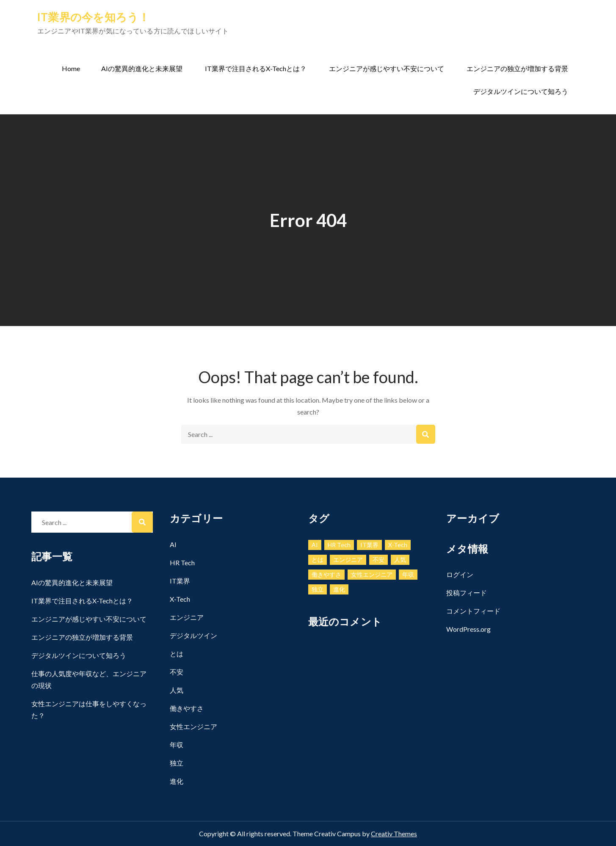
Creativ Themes (394, 834)
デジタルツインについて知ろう (521, 91)
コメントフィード (473, 611)
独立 (177, 763)
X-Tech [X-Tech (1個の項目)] (398, 545)
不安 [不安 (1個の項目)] (378, 560)
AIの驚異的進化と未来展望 (142, 68)
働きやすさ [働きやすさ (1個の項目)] (326, 574)
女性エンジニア (193, 726)
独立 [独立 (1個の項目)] (318, 589)
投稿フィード (467, 593)
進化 (177, 781)
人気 (177, 690)
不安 (177, 672)
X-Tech (180, 599)
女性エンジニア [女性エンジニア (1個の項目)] (372, 574)
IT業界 (180, 581)
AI (173, 544)
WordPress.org (468, 629)
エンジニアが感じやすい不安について (387, 68)
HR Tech (182, 563)
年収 (177, 745)
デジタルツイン (193, 635)
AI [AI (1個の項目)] (315, 545)
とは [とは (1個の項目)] (318, 560)
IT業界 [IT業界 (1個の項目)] (369, 545)
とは (177, 654)
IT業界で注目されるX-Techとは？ (256, 68)
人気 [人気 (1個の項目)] (400, 560)
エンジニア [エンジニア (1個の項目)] (348, 560)
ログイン (460, 574)
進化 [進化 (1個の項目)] (339, 589)
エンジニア (187, 617)
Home (71, 68)
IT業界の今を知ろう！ (94, 17)
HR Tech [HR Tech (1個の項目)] (339, 545)
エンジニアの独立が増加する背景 (517, 68)
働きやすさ (187, 708)
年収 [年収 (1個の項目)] (408, 574)
